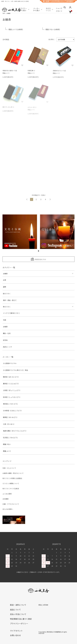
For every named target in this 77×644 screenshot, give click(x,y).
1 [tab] (38, 251)
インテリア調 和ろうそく (11, 313)
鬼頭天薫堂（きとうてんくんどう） (15, 431)
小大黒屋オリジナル (10, 363)
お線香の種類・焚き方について (13, 473)
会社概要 (6, 499)
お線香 (9, 13)
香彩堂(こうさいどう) (10, 404)
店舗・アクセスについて (11, 504)
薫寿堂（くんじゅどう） (11, 384)
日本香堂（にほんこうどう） (13, 411)
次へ (50, 199)
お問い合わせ (15, 635)
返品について (15, 610)
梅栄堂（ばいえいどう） (11, 377)
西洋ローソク (7, 347)
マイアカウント (16, 631)
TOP (4, 13)
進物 (5, 287)
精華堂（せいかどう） (11, 417)
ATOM (46, 605)
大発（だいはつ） (9, 424)
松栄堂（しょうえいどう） (12, 397)
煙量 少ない (7, 444)
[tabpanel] (20, 232)
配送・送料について (18, 605)
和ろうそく (7, 307)
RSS (40, 605)
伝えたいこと (48, 9)
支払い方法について (18, 614)
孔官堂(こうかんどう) (10, 438)
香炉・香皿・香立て (10, 300)
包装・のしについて (9, 468)
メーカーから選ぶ (36, 9)
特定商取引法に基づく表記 (21, 619)
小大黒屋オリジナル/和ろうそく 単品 (15, 370)
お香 (5, 280)
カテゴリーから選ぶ (23, 9)
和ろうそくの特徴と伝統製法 (12, 478)
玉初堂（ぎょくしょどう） (12, 390)
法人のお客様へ (8, 509)
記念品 (5, 340)
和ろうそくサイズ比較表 (11, 489)
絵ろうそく (7, 294)
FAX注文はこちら (41, 259)
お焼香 (5, 327)
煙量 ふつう (7, 451)
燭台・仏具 (7, 333)
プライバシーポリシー (19, 623)
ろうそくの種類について (11, 483)
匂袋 (5, 320)
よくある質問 (7, 494)
